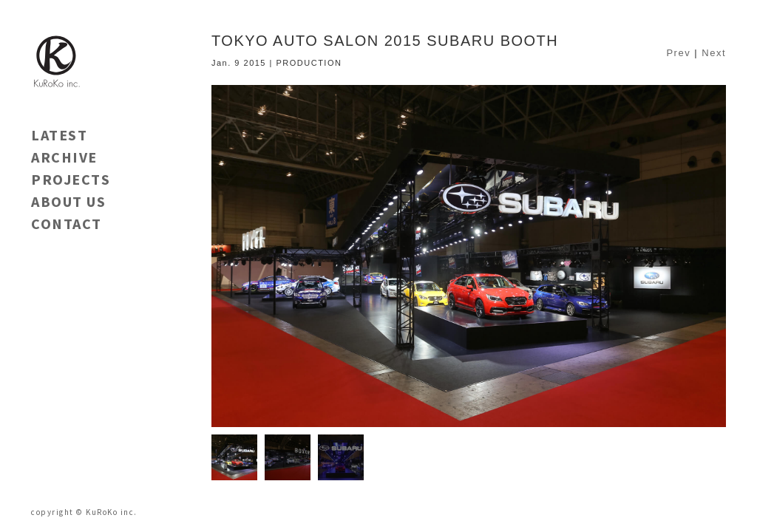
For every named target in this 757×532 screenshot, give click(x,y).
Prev (678, 53)
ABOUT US (68, 201)
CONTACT (67, 224)
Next (714, 53)
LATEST (59, 135)
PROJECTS (71, 179)
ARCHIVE (64, 157)
